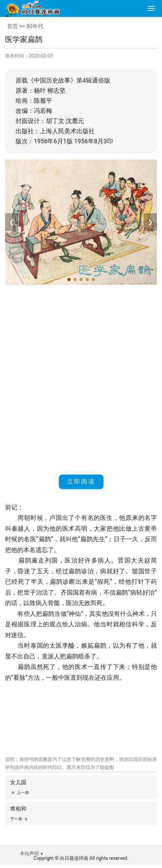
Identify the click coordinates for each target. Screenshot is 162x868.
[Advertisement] (81, 378)
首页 (13, 26)
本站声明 (29, 853)
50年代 (35, 26)
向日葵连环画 (74, 858)
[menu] (151, 8)
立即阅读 (81, 481)
